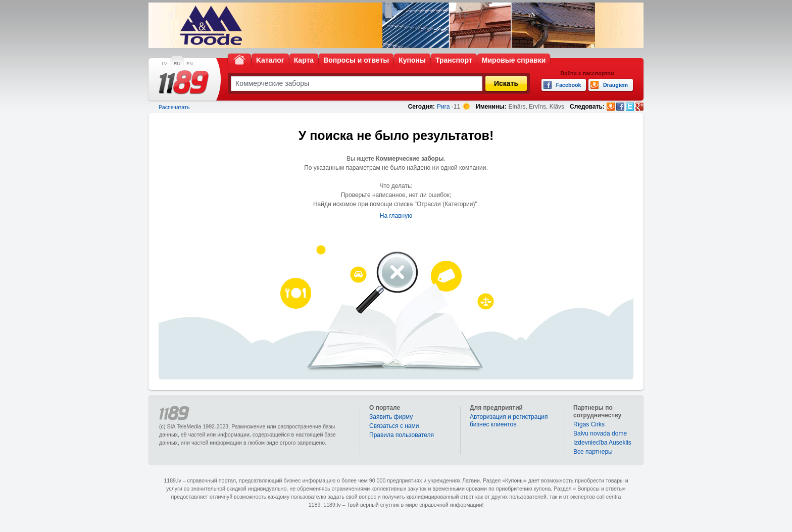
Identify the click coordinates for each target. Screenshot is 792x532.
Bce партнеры (593, 452)
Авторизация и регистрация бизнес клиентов (509, 421)
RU (177, 64)
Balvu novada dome (600, 433)
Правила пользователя (402, 435)
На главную (396, 216)
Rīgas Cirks (589, 424)
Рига (443, 107)
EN (190, 64)
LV (164, 64)
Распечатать (174, 107)
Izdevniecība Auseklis (602, 443)
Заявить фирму (391, 417)
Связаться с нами (394, 426)
